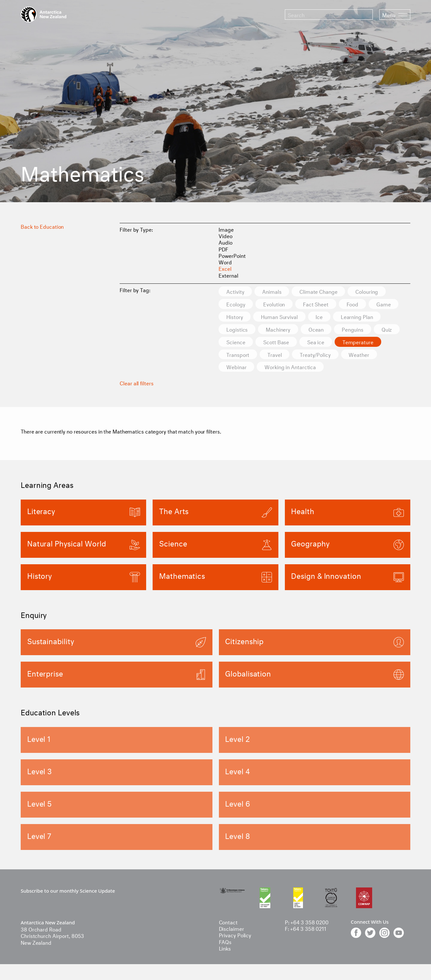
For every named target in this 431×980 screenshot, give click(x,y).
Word (225, 262)
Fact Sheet (316, 304)
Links (225, 948)
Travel (275, 354)
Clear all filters (136, 383)
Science (236, 342)
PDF (223, 249)
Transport (238, 354)
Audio (226, 242)
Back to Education (42, 226)
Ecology (236, 304)
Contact (228, 922)
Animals (272, 291)
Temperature (358, 342)
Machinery (278, 329)
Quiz (387, 329)
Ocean (317, 329)
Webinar (236, 367)
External (228, 275)
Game (384, 304)
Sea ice (316, 342)
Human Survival (280, 317)
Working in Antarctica (291, 367)
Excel (225, 268)
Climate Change (319, 291)
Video (226, 235)
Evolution (274, 304)
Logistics (237, 329)
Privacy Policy (235, 935)
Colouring (367, 291)
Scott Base (276, 342)
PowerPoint (232, 255)
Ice (319, 317)
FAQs (225, 941)
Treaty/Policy (316, 354)
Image (226, 229)
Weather (359, 354)
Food (353, 304)
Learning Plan (357, 317)
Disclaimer (232, 928)
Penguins (353, 329)
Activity (235, 291)
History (235, 317)
